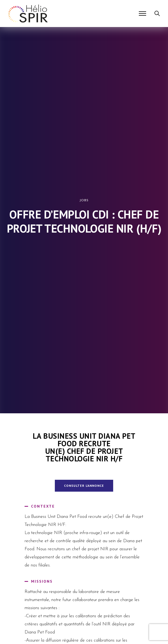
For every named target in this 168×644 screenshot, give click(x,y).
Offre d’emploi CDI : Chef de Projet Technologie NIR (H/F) (84, 222)
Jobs (84, 200)
